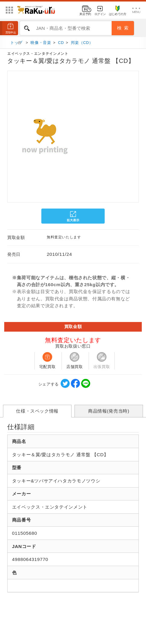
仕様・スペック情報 (37, 413)
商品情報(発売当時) (109, 413)
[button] (7, 137)
